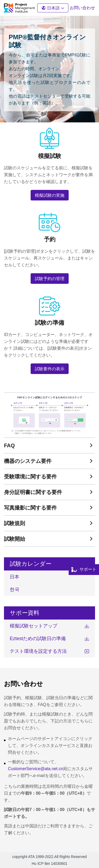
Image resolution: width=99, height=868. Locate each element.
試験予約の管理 (50, 279)
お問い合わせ (82, 8)
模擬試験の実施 (50, 195)
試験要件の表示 (50, 369)
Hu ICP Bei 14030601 (49, 864)
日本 (15, 577)
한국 (15, 589)
